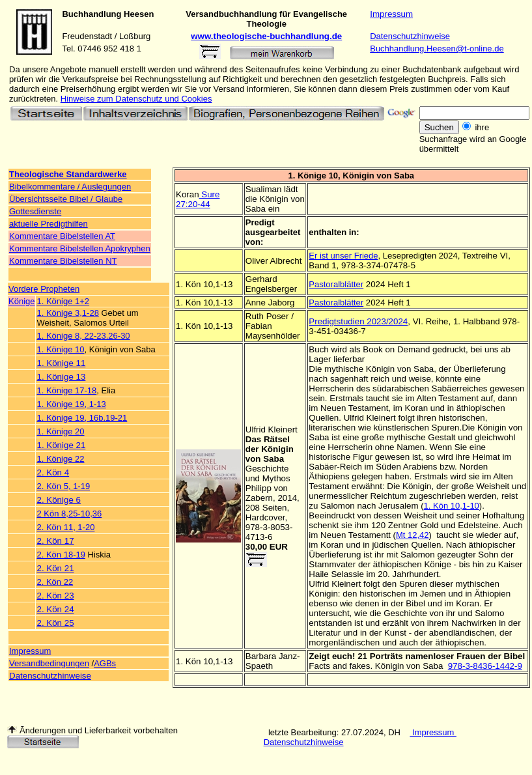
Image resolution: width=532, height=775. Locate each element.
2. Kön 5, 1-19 (63, 486)
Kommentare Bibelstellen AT (62, 236)
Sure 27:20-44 (198, 199)
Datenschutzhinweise (410, 36)
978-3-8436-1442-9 (485, 666)
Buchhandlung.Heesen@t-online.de (437, 49)
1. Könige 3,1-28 (67, 313)
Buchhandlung (91, 14)
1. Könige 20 (60, 431)
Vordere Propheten (44, 289)
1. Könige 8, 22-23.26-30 (83, 336)
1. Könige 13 (61, 377)
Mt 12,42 (413, 535)
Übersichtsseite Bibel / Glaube (66, 199)
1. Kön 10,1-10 (452, 506)
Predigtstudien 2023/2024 (358, 321)
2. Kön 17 (55, 541)
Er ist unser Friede (343, 256)
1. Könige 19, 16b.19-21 (82, 418)
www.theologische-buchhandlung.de (266, 36)
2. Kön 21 (55, 568)
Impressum (391, 14)
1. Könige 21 (61, 445)
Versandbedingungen (49, 663)
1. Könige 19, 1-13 (71, 404)
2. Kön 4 (53, 472)
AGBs (105, 663)
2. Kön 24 (55, 609)
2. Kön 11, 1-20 (65, 527)
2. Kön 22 (55, 582)
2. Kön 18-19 (61, 555)
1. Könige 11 (61, 363)
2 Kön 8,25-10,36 (69, 514)
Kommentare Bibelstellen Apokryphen (80, 248)
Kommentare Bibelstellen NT (63, 261)
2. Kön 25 (55, 623)
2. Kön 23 (55, 596)
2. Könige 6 (58, 500)
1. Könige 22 (60, 459)
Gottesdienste (35, 211)
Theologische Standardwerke (68, 174)
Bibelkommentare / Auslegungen (70, 187)
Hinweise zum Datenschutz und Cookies (136, 99)
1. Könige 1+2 (63, 301)
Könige (21, 301)
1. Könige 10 (60, 349)
